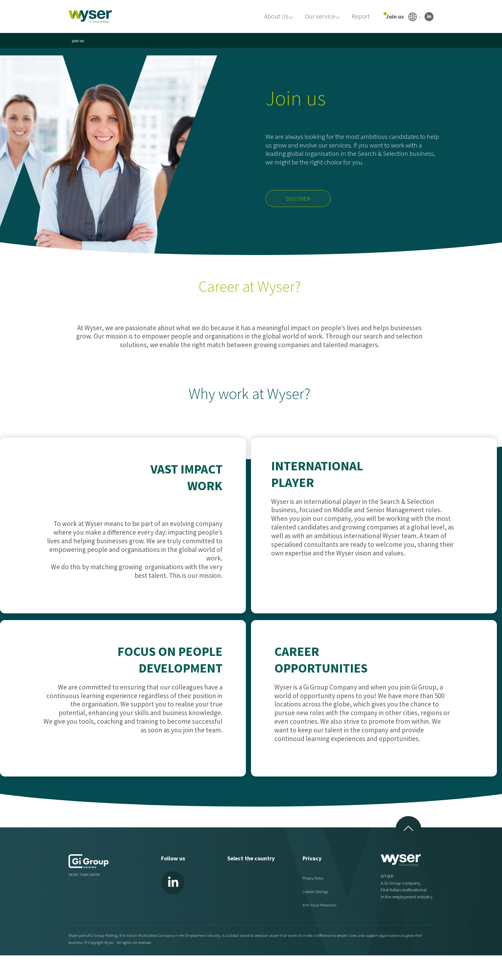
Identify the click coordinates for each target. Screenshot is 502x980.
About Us (271, 16)
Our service (317, 16)
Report (359, 16)
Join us (395, 16)
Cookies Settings (316, 891)
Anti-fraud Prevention (320, 905)
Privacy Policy (313, 878)
